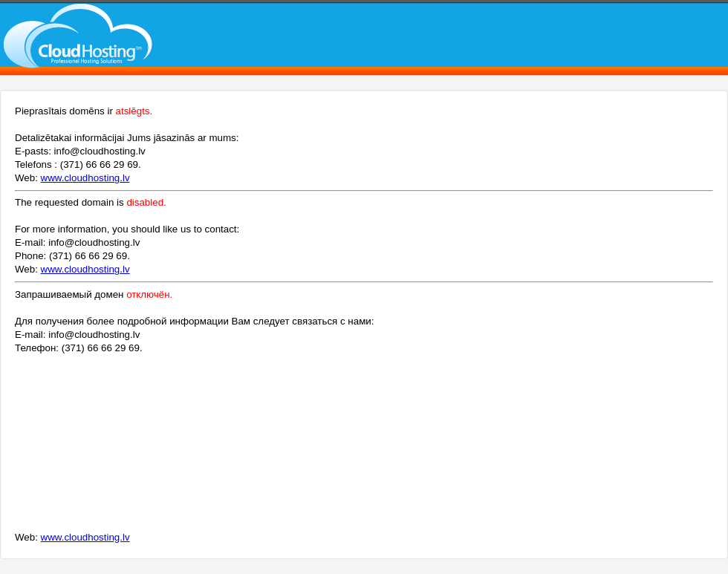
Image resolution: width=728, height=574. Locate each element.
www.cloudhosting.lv (85, 178)
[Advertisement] (244, 448)
